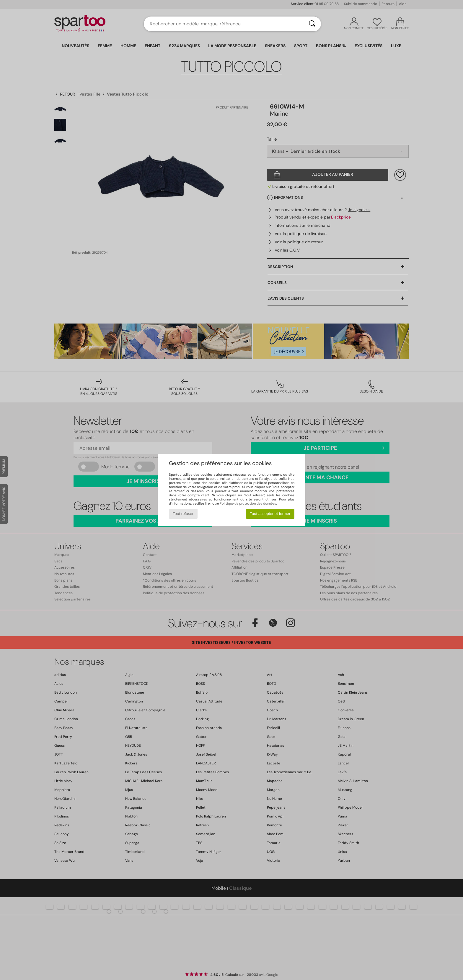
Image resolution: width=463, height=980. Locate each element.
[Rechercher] (312, 24)
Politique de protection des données (248, 503)
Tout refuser (183, 514)
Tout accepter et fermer (270, 514)
